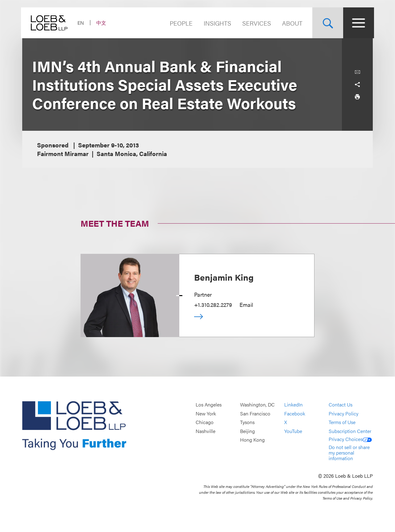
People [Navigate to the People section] (180, 23)
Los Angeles (209, 405)
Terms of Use (342, 422)
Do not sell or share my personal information (349, 452)
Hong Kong (252, 440)
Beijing (247, 431)
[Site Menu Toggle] (357, 23)
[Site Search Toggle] (326, 23)
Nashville (206, 431)
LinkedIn (293, 405)
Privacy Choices (350, 439)
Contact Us (341, 405)
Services (255, 23)
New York (206, 413)
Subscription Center (350, 431)
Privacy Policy (343, 413)
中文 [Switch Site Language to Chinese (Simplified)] (102, 23)
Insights (216, 23)
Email (246, 305)
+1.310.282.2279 (213, 305)
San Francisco (255, 413)
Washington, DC (257, 405)
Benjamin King (224, 277)
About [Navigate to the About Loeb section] (291, 23)
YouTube (293, 431)
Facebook (295, 413)
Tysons (247, 422)
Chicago (205, 422)
